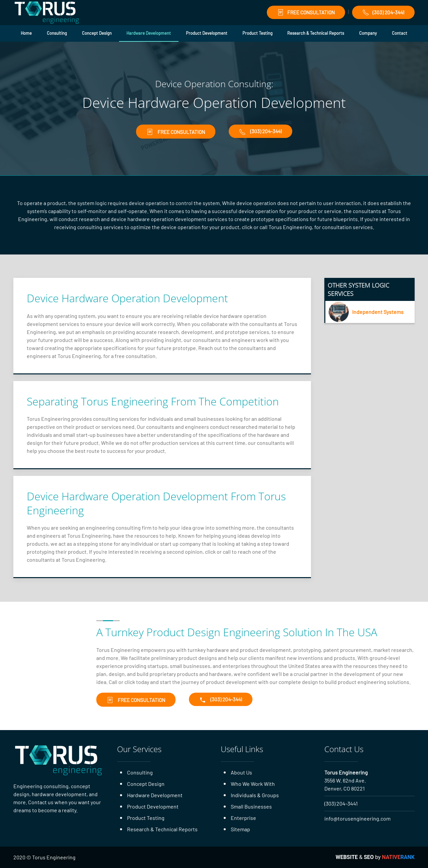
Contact (400, 33)
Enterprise (243, 818)
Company (368, 33)
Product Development (207, 33)
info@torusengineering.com (357, 818)
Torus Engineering (346, 772)
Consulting (57, 33)
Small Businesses (251, 806)
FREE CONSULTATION (306, 12)
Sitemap (240, 829)
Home (26, 33)
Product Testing (257, 33)
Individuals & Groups (255, 795)
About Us (241, 772)
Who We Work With (253, 784)
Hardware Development (149, 33)
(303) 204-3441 (383, 12)
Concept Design (97, 33)
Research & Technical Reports (316, 33)
